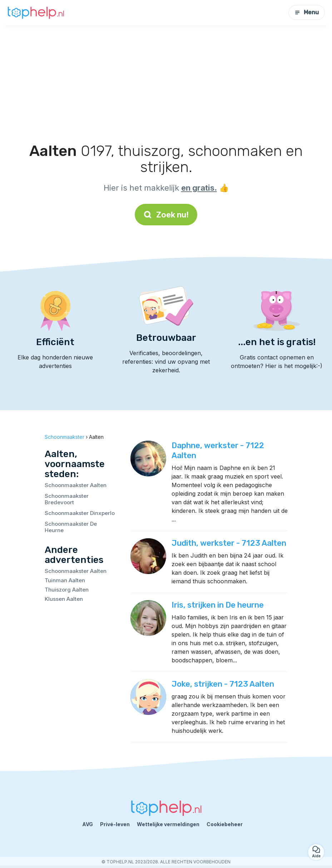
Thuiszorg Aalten (67, 590)
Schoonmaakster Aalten (76, 485)
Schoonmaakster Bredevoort (67, 499)
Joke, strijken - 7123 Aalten (223, 684)
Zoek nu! (166, 215)
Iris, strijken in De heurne (218, 605)
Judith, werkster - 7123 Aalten (229, 543)
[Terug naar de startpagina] (36, 13)
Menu (307, 12)
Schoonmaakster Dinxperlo (80, 513)
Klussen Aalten (64, 599)
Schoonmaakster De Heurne (71, 527)
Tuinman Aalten (65, 580)
